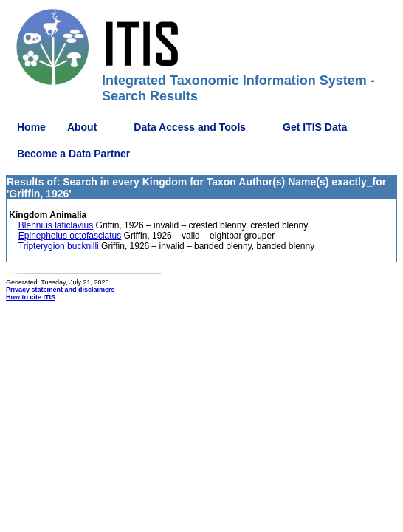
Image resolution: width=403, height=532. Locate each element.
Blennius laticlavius (56, 225)
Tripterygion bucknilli (59, 246)
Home (31, 127)
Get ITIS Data (315, 127)
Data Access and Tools (190, 127)
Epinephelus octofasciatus (70, 236)
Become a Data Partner (73, 154)
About (82, 127)
